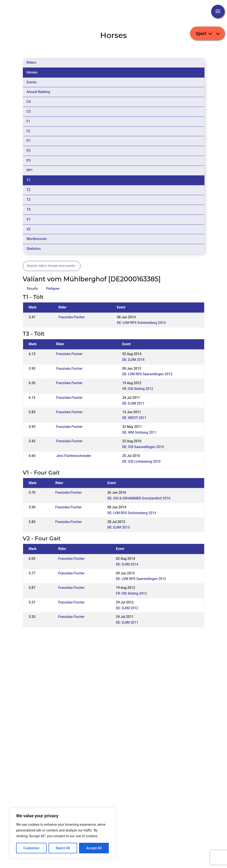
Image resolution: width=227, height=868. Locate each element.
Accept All (94, 848)
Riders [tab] (31, 62)
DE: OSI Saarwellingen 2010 (143, 447)
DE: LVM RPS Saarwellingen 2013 (147, 374)
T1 (29, 180)
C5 (29, 111)
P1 (29, 141)
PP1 (30, 170)
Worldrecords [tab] (37, 239)
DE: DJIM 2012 (127, 608)
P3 (29, 160)
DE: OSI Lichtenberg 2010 (141, 462)
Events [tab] (32, 82)
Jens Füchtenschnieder (74, 456)
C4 (29, 102)
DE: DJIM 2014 (133, 360)
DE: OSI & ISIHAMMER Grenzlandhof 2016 (139, 498)
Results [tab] (33, 289)
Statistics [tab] (34, 249)
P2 (29, 151)
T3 (29, 200)
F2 (29, 131)
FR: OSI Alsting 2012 (138, 389)
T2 (29, 190)
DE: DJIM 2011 (133, 403)
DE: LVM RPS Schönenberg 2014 (141, 323)
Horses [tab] (32, 72)
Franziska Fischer (72, 317)
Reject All (63, 848)
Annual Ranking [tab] (38, 92)
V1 (29, 219)
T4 (29, 209)
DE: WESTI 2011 (134, 418)
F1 (29, 121)
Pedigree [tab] (53, 289)
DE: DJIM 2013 (119, 527)
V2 (29, 229)
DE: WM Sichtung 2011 (139, 432)
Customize (31, 848)
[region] (62, 833)
